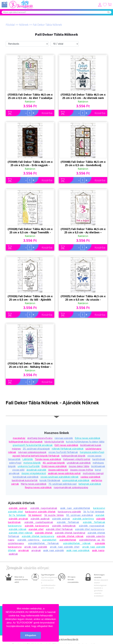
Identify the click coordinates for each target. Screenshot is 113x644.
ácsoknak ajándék (36, 470)
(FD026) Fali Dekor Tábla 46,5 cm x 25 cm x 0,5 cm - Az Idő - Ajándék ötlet (30, 298)
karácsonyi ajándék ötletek (40, 512)
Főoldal (10, 25)
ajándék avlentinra (83, 519)
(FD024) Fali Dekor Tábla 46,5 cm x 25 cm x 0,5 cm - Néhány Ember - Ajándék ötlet (30, 365)
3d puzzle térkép (54, 515)
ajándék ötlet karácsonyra (90, 529)
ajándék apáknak (40, 519)
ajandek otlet (36, 529)
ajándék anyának (18, 519)
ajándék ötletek (44, 533)
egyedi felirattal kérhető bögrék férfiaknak (36, 456)
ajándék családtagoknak (39, 522)
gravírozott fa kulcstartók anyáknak (33, 445)
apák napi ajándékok (78, 550)
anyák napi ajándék (36, 547)
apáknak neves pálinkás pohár (64, 473)
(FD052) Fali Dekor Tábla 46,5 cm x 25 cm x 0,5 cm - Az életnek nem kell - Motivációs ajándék (83, 96)
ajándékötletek (68, 540)
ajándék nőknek (18, 529)
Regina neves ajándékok (38, 487)
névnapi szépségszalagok (32, 452)
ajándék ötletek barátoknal (70, 533)
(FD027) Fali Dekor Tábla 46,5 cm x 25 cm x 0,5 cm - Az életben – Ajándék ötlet (83, 231)
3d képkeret (35, 515)
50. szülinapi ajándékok (80, 515)
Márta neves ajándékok (34, 484)
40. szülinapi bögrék (54, 463)
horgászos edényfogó (92, 452)
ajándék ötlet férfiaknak (59, 529)
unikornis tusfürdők (29, 466)
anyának (36, 550)
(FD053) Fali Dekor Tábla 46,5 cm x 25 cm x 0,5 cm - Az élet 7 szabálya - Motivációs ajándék (30, 96)
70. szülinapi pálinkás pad (62, 484)
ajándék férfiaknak (68, 522)
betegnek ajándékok (90, 484)
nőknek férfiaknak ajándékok (68, 449)
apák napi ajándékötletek (75, 508)
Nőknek (24, 25)
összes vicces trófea (82, 470)
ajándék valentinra (29, 540)
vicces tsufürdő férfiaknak (63, 452)
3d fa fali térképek (94, 512)
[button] (54, 626)
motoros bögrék (32, 463)
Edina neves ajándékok (88, 438)
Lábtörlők (28, 459)
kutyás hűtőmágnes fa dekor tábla (85, 442)
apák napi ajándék (53, 550)
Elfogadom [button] (31, 635)
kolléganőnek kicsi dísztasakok (26, 442)
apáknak (13, 554)
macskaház (19, 438)
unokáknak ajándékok (79, 463)
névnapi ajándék (64, 438)
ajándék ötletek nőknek (70, 536)
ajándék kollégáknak (64, 526)
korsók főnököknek (50, 480)
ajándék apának (18, 508)
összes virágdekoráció (34, 473)
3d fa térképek (17, 515)
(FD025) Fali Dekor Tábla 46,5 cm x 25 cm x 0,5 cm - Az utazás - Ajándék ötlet (83, 298)
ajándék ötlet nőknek (21, 533)
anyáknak (24, 550)
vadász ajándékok (90, 477)
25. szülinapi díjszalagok (36, 449)
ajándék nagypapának (92, 526)
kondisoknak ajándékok (26, 477)
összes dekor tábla (79, 466)
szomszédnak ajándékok (76, 480)
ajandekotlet (49, 540)
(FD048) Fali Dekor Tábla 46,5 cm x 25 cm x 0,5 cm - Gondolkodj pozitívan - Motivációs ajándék (83, 163)
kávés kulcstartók (54, 442)
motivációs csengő (93, 473)
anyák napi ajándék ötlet (65, 547)
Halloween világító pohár (77, 459)
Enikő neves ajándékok (54, 466)
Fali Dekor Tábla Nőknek (47, 25)
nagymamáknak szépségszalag (71, 487)
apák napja (98, 550)
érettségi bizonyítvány (40, 438)
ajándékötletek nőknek (77, 543)
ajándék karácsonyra (37, 526)
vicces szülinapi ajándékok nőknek (59, 477)
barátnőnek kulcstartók (25, 480)
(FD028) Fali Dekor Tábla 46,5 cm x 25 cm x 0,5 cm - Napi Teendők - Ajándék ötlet (30, 231)
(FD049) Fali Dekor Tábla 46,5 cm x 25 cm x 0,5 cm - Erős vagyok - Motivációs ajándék (30, 163)
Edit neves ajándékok (66, 445)
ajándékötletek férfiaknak (43, 543)
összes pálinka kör (58, 470)
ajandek (100, 515)
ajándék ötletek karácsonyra (38, 536)
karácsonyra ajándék (69, 512)
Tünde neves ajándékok (48, 459)
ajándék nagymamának (44, 508)
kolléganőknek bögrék (73, 456)
